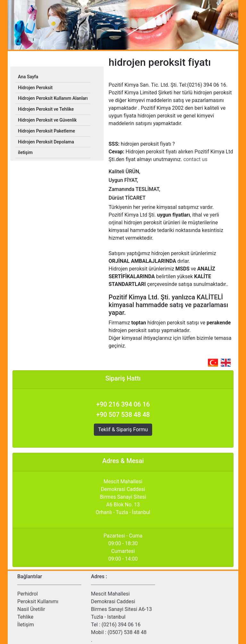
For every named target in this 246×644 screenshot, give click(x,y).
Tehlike (25, 617)
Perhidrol (28, 594)
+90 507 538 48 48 (123, 415)
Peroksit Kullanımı (38, 601)
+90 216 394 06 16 (123, 404)
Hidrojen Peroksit (35, 88)
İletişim (26, 625)
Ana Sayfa (28, 77)
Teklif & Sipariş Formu (123, 429)
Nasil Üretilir (31, 609)
